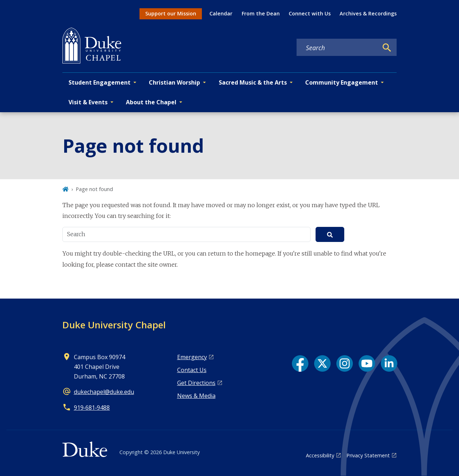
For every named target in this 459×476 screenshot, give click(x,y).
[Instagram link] (345, 363)
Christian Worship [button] (174, 82)
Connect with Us (310, 13)
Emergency (192, 357)
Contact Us (192, 370)
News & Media (196, 396)
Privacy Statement (368, 455)
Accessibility (320, 455)
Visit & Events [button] (88, 102)
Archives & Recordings (368, 13)
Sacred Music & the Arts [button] (253, 82)
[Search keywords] (337, 48)
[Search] (387, 48)
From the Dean (261, 13)
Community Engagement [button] (342, 82)
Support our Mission (171, 13)
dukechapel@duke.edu (104, 392)
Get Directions (196, 383)
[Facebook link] (300, 363)
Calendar (221, 13)
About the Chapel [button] (151, 102)
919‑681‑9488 (92, 408)
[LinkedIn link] (389, 363)
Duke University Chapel (114, 325)
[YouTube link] (367, 363)
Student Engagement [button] (100, 82)
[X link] (322, 363)
